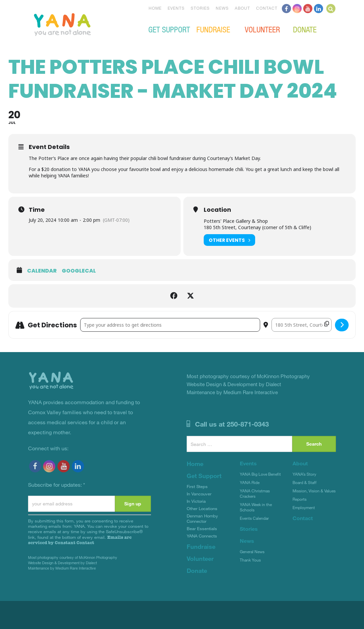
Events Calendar (254, 518)
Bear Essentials (202, 528)
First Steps (197, 486)
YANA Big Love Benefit (260, 474)
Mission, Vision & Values (314, 491)
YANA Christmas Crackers (255, 493)
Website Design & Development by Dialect (62, 563)
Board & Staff (305, 482)
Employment (304, 507)
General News (252, 552)
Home (155, 8)
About (242, 8)
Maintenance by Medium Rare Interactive (62, 568)
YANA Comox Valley (85, 24)
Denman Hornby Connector (202, 518)
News (222, 8)
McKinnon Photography (98, 557)
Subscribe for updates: (57, 485)
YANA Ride (250, 482)
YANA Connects (202, 536)
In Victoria (196, 501)
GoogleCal (79, 271)
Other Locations (202, 508)
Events (176, 8)
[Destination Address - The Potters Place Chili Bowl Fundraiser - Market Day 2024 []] (302, 325)
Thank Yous (250, 560)
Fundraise (213, 29)
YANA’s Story (304, 474)
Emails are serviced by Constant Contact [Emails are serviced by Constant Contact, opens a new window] (80, 540)
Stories (200, 8)
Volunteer (262, 29)
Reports (300, 499)
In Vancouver (199, 494)
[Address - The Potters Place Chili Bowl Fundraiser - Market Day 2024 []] (170, 325)
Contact (267, 8)
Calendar (42, 271)
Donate (305, 29)
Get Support (169, 29)
